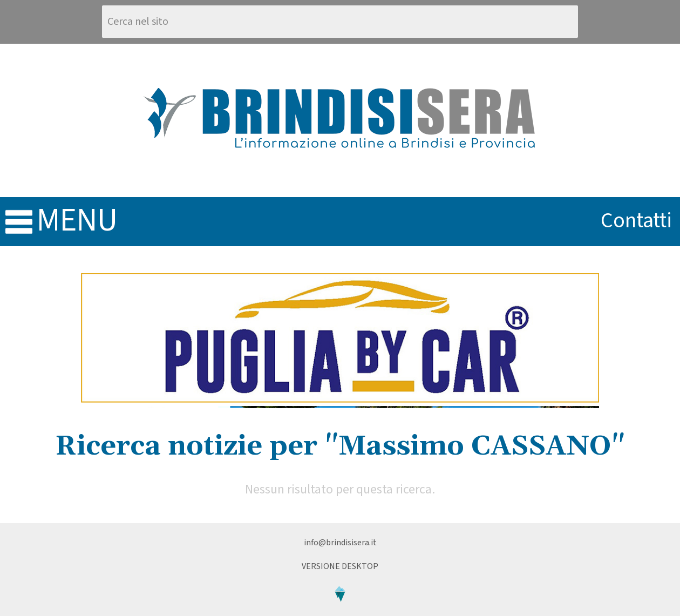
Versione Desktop (340, 566)
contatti (636, 221)
